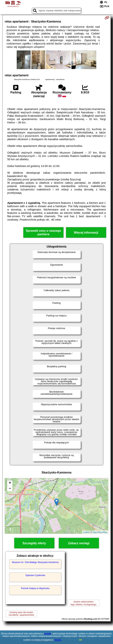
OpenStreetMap (100, 532)
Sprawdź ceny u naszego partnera (43, 232)
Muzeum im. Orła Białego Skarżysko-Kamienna (35, 562)
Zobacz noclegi (79, 543)
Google (48, 634)
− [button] (10, 489)
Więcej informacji (86, 233)
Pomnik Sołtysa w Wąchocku (35, 588)
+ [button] (10, 483)
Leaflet (86, 532)
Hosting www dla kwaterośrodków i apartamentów (21, 614)
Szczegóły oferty (34, 543)
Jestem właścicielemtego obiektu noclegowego (83, 603)
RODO (58, 640)
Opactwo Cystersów (35, 575)
